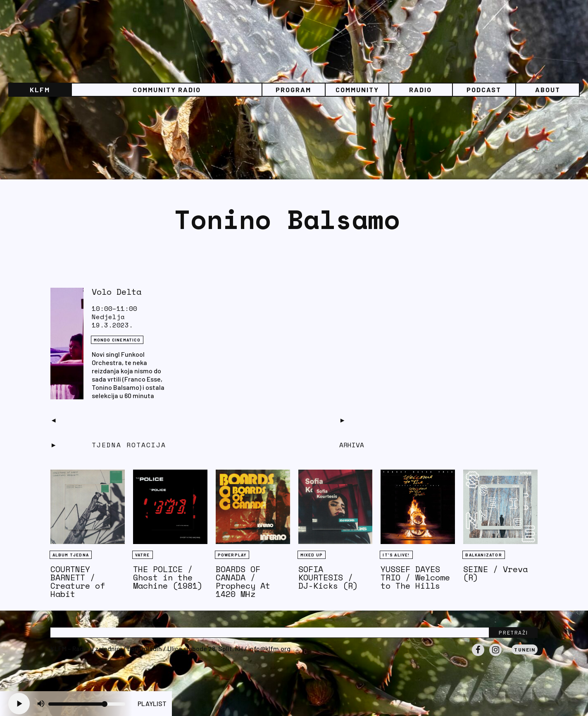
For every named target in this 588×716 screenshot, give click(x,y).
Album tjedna (71, 555)
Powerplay (232, 555)
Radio (420, 89)
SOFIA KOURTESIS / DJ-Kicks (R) (328, 577)
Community (357, 89)
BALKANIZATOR (483, 555)
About (548, 89)
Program (293, 89)
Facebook (478, 656)
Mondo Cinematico (117, 340)
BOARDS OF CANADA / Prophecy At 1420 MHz (243, 581)
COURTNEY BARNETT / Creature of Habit (78, 581)
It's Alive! (396, 555)
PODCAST (484, 89)
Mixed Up (312, 555)
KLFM (40, 89)
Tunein (525, 649)
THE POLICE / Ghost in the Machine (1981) (168, 577)
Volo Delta (117, 292)
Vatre (143, 555)
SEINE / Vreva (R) (495, 573)
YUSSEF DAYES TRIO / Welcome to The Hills (415, 577)
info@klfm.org (269, 648)
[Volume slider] (87, 704)
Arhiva (352, 445)
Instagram (495, 656)
